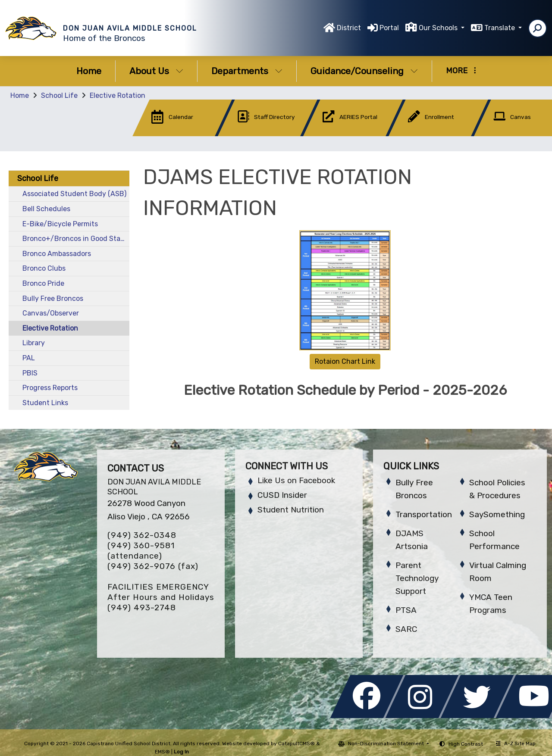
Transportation (424, 514)
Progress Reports (50, 388)
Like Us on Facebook (296, 480)
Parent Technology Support (417, 578)
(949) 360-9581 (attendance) (141, 551)
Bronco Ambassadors (57, 254)
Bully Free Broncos (53, 298)
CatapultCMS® (296, 744)
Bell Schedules (46, 209)
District (349, 28)
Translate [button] (500, 28)
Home (89, 71)
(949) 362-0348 (142, 535)
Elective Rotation (118, 95)
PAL (29, 358)
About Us (156, 71)
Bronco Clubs (44, 268)
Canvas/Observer (51, 313)
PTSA (406, 610)
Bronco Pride (43, 283)
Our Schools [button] (439, 28)
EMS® (162, 752)
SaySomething (497, 514)
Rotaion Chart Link (345, 361)
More (461, 71)
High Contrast (466, 744)
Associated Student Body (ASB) (74, 194)
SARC (406, 629)
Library (34, 343)
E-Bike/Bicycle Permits (60, 224)
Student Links (45, 403)
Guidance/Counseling (364, 71)
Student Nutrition (291, 510)
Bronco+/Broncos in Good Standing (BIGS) (76, 239)
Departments (247, 71)
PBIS (30, 373)
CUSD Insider (282, 495)
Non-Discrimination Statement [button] (387, 744)
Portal (389, 28)
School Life (59, 95)
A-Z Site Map (516, 744)
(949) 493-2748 (142, 608)
